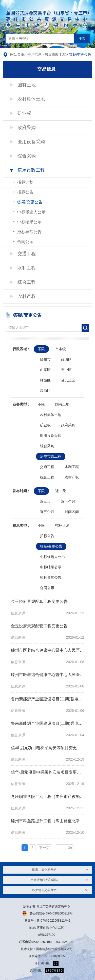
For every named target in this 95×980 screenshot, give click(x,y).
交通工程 (27, 254)
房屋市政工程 (55, 55)
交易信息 (34, 55)
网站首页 (17, 55)
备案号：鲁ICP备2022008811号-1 (48, 921)
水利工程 (27, 268)
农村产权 (27, 296)
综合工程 (27, 282)
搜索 (82, 39)
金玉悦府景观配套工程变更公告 (39, 601)
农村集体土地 (31, 99)
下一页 (44, 848)
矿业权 (24, 113)
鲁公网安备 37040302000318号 (48, 913)
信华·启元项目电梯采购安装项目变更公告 (48, 748)
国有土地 (27, 85)
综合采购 (27, 156)
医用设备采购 (31, 142)
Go (70, 848)
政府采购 (27, 127)
